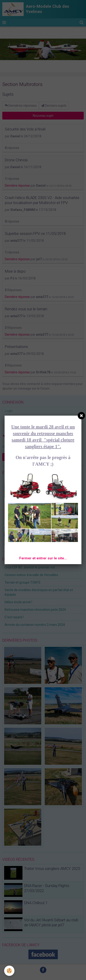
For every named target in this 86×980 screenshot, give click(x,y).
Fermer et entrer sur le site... (43, 558)
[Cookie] (9, 971)
